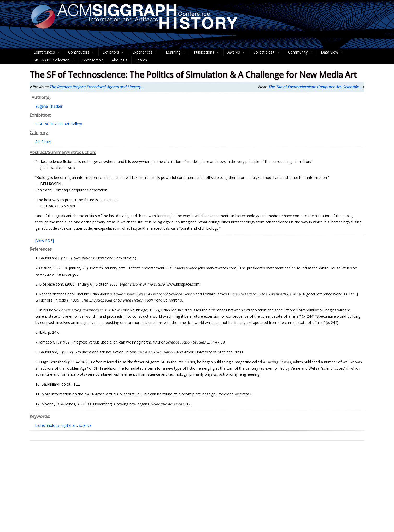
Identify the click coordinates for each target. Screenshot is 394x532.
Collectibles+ (267, 52)
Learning (176, 52)
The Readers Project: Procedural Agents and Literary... (97, 87)
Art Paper (43, 142)
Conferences (47, 52)
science (85, 425)
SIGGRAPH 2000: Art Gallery (59, 124)
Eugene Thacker (49, 106)
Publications (207, 52)
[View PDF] (45, 241)
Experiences (145, 52)
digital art (69, 425)
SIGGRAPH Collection (54, 60)
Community (300, 52)
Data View (332, 52)
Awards (236, 52)
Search (141, 60)
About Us (120, 60)
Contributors (81, 52)
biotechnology (47, 425)
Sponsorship (93, 60)
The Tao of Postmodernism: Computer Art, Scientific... (315, 87)
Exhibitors (113, 52)
